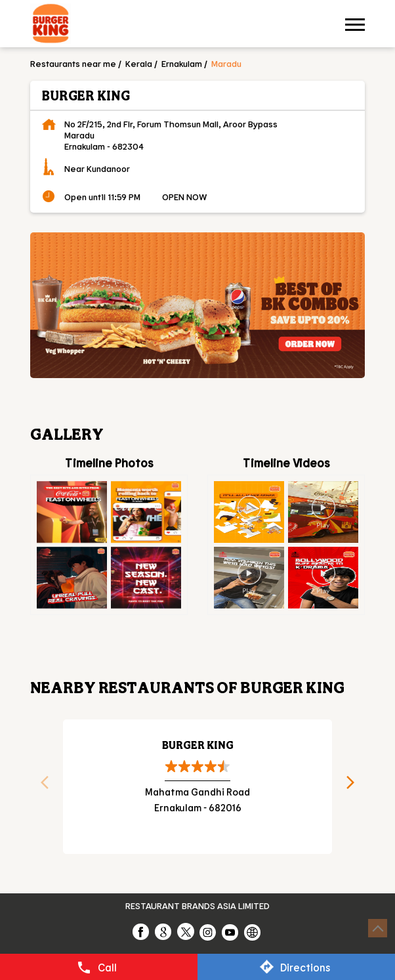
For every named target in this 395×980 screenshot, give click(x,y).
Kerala (139, 63)
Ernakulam (182, 63)
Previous (40, 786)
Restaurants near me (73, 63)
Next (355, 786)
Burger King (198, 745)
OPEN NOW (184, 197)
